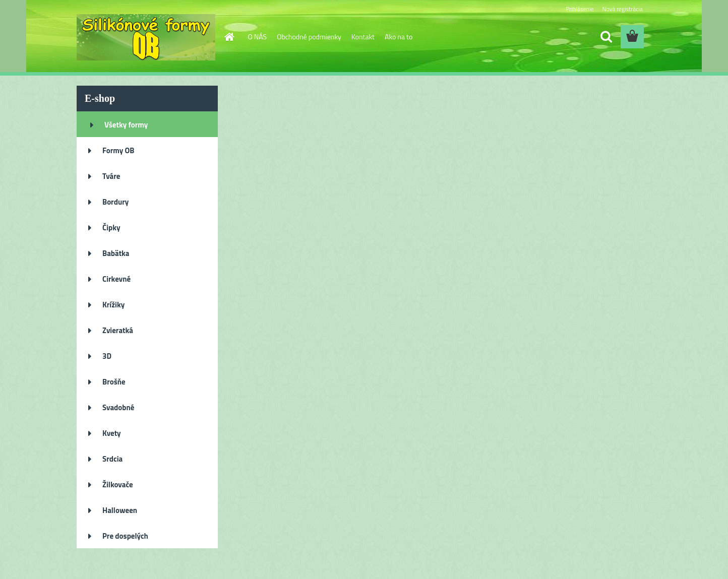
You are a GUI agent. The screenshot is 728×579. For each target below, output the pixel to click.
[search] (606, 37)
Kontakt (363, 37)
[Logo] (146, 37)
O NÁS (258, 37)
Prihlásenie (580, 9)
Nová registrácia (622, 9)
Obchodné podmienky (309, 37)
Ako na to (399, 37)
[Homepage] (229, 37)
